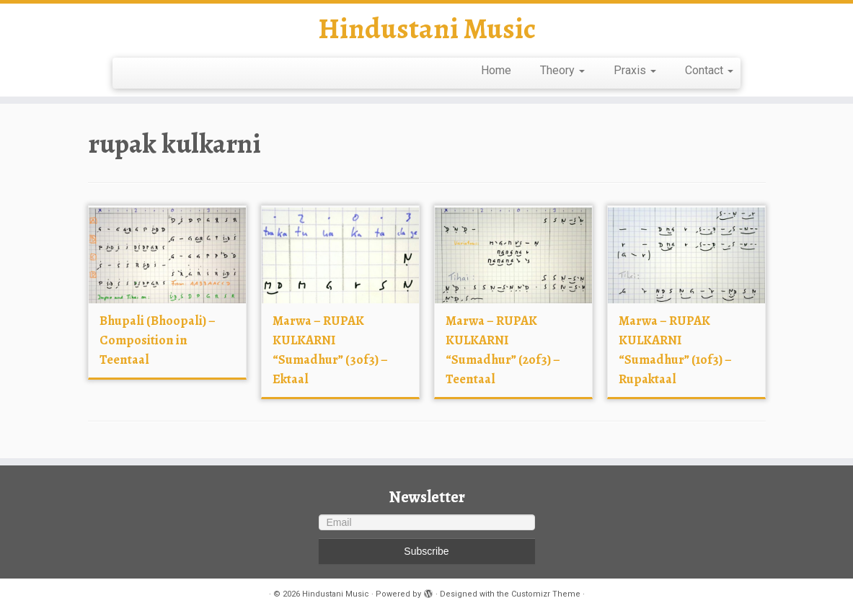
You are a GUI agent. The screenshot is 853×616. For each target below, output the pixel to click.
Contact (709, 70)
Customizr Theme (546, 594)
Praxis (635, 70)
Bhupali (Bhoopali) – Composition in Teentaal (158, 340)
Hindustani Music (427, 29)
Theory (562, 70)
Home (496, 70)
